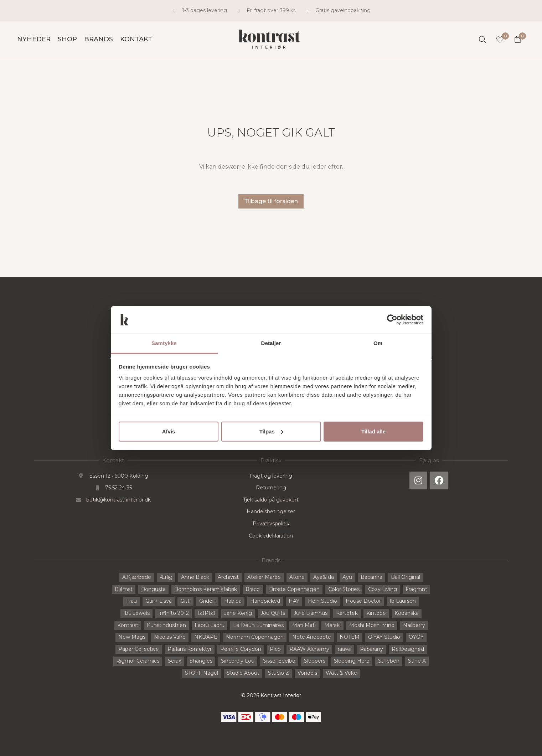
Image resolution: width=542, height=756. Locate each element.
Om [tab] (378, 343)
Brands (99, 39)
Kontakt (136, 39)
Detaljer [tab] (271, 343)
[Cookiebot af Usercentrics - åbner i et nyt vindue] (392, 320)
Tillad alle (373, 431)
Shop (67, 39)
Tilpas (271, 431)
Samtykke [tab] (164, 343)
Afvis (169, 431)
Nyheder (34, 39)
